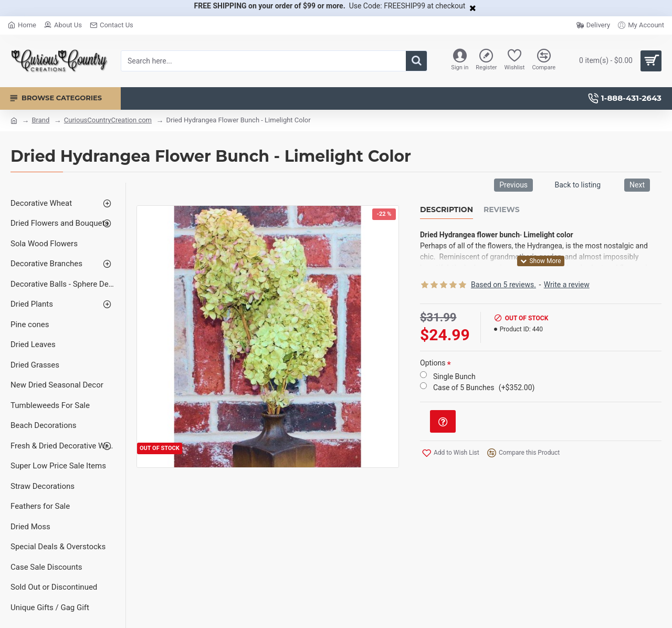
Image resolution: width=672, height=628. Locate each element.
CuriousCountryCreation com (108, 120)
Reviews (502, 210)
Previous (513, 185)
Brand (40, 120)
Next (637, 185)
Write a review (567, 285)
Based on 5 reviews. (503, 285)
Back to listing (577, 185)
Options (433, 363)
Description (447, 210)
